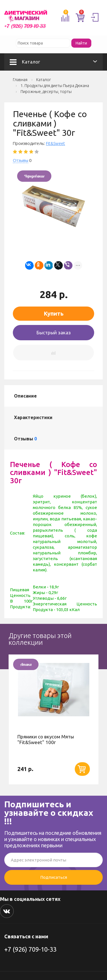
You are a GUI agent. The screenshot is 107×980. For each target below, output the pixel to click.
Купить (54, 313)
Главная (20, 80)
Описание (25, 396)
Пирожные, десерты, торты (46, 92)
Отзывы (21, 160)
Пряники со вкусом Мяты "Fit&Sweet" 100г (46, 739)
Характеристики (33, 417)
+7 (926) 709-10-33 (30, 949)
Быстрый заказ (54, 332)
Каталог (25, 62)
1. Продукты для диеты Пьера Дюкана (55, 86)
